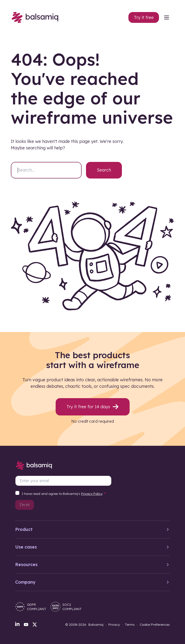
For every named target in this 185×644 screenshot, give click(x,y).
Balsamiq (96, 624)
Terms (130, 624)
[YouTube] (26, 625)
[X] (35, 625)
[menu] (167, 17)
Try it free (144, 17)
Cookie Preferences (155, 624)
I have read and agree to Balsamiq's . (64, 494)
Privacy (114, 624)
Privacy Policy (92, 494)
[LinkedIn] (17, 624)
